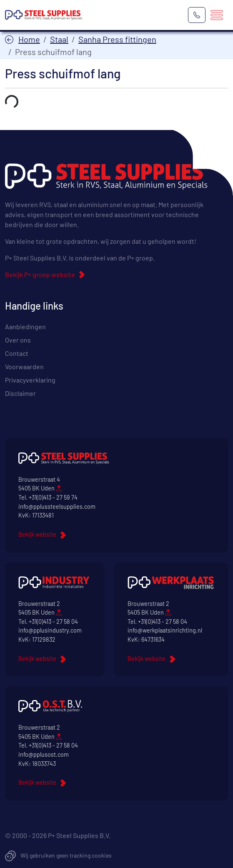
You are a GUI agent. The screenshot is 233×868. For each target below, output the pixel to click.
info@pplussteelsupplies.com (57, 507)
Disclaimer (20, 393)
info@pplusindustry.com (50, 630)
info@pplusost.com (44, 754)
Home (29, 39)
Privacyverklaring (30, 380)
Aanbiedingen (25, 326)
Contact (17, 353)
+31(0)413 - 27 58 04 (53, 622)
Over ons (18, 340)
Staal (59, 39)
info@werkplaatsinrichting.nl (165, 630)
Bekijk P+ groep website (40, 274)
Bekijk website (37, 534)
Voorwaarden (24, 366)
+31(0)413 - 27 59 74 (53, 497)
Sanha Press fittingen (117, 39)
